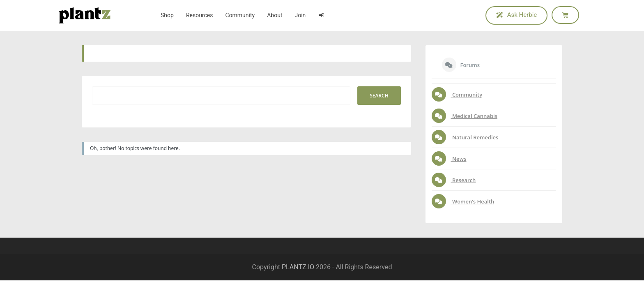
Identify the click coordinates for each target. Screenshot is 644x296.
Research (463, 180)
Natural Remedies (475, 137)
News (459, 159)
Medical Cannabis (474, 116)
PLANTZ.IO (298, 267)
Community (467, 95)
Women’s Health (473, 201)
